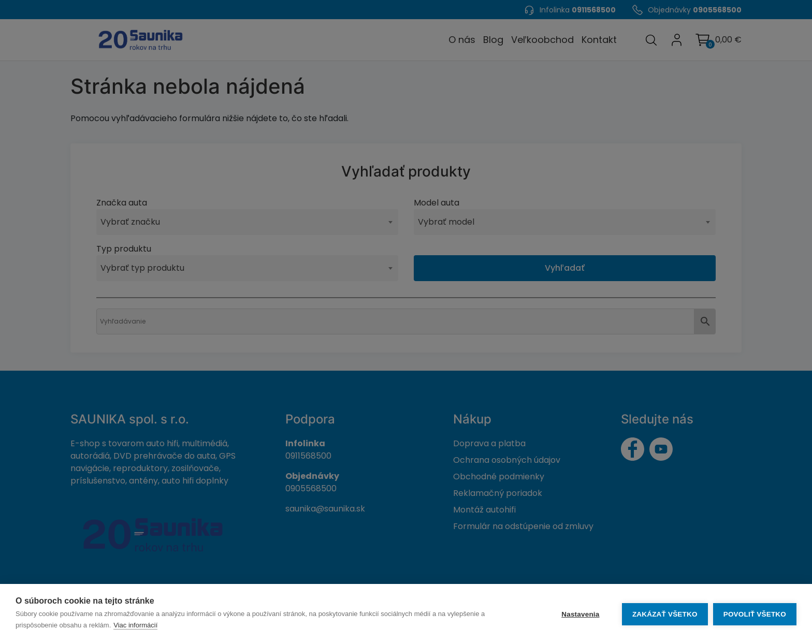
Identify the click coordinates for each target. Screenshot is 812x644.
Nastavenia (580, 614)
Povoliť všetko (755, 614)
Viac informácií (135, 625)
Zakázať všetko (665, 614)
